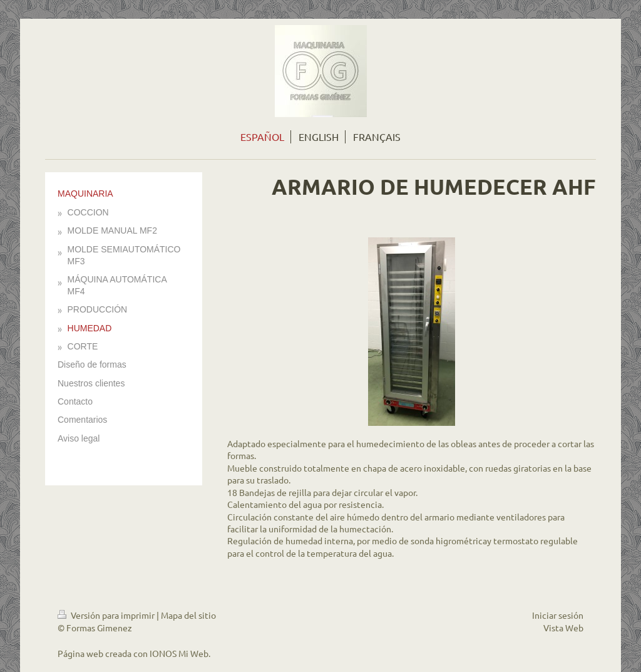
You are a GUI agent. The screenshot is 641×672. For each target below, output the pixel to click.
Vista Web (563, 628)
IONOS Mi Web (179, 653)
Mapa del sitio (188, 615)
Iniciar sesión (558, 615)
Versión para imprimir (107, 615)
